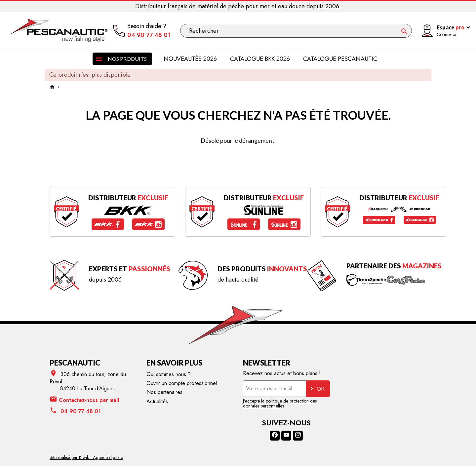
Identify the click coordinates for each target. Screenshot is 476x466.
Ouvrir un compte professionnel (182, 383)
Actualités (157, 401)
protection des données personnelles (280, 403)
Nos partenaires (164, 392)
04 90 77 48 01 (149, 35)
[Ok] (404, 31)
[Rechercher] (296, 31)
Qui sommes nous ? (169, 374)
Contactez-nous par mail (84, 400)
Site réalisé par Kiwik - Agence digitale (86, 457)
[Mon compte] (443, 31)
